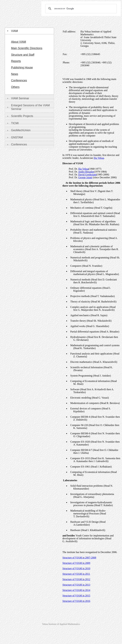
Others (15, 87)
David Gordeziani (87, 175)
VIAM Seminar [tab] (18, 98)
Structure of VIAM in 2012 (76, 579)
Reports (16, 61)
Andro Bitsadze (86, 172)
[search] (81, 9)
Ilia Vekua (83, 169)
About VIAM (19, 42)
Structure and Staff (23, 55)
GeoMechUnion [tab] (18, 130)
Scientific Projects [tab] (20, 116)
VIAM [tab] (12, 31)
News (15, 74)
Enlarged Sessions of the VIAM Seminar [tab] (28, 107)
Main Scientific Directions (27, 48)
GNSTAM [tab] (15, 137)
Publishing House (22, 68)
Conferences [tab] (17, 144)
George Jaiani (85, 177)
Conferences (19, 80)
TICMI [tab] (13, 123)
